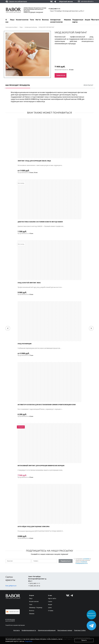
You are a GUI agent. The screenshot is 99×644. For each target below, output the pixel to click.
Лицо (12, 20)
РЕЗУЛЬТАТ (88, 85)
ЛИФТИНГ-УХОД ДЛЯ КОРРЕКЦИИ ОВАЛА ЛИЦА (34, 161)
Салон (50, 601)
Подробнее (28, 641)
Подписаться (66, 561)
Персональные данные (65, 630)
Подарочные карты (78, 21)
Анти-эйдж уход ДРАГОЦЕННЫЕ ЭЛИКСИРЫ (34, 526)
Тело (32, 20)
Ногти (38, 20)
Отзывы (51, 611)
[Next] (91, 328)
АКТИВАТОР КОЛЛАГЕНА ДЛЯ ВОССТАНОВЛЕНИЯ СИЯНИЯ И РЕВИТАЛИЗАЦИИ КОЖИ (47, 405)
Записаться (61, 75)
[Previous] (8, 328)
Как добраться (11, 586)
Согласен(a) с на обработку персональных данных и (83, 561)
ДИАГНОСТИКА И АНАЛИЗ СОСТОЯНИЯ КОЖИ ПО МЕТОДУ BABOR (40, 222)
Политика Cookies (80, 630)
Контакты (17, 630)
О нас (7, 21)
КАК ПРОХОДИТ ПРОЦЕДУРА (18, 85)
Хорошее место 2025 (12, 612)
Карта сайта (52, 598)
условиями (86, 559)
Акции (87, 20)
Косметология (22, 20)
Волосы (45, 20)
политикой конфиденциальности (82, 563)
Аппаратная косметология (56, 21)
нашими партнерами (19, 625)
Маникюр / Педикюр (36, 608)
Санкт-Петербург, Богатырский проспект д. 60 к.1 (67, 11)
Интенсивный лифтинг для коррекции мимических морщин (41, 466)
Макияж (67, 20)
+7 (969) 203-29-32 (34, 586)
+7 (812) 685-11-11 (54, 9)
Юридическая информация (47, 630)
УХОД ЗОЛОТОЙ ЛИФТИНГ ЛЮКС (29, 283)
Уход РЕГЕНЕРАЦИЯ (25, 344)
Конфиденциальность (29, 630)
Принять (84, 640)
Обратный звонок (66, 2)
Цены (50, 608)
